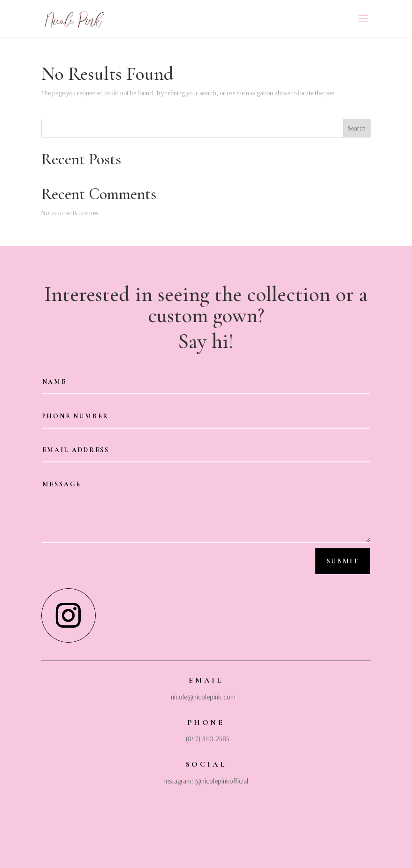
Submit (343, 561)
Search (357, 128)
